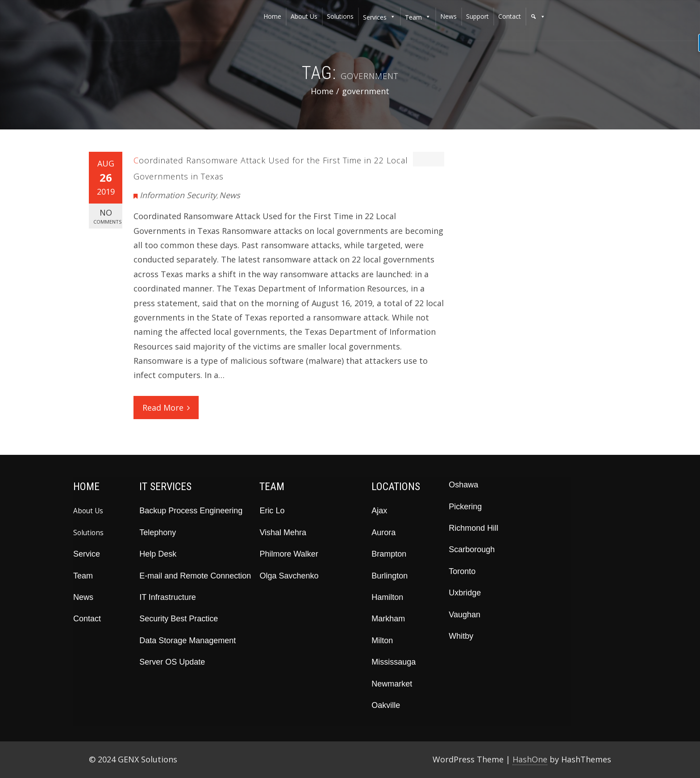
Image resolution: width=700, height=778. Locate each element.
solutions (340, 16)
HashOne (530, 759)
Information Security (178, 195)
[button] (538, 17)
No (107, 216)
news (448, 16)
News (230, 195)
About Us (88, 511)
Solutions (88, 533)
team (413, 17)
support (477, 16)
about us (304, 16)
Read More (166, 408)
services (375, 17)
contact (510, 16)
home (272, 16)
